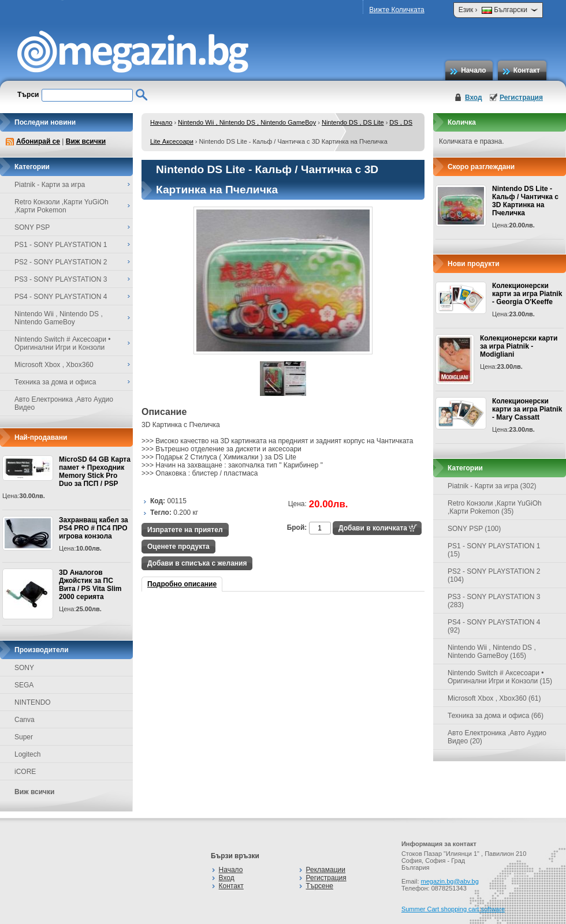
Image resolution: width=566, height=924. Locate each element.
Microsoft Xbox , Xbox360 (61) (494, 698)
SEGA (24, 685)
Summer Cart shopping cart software (453, 909)
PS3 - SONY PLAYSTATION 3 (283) (494, 601)
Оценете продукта (178, 547)
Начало (473, 70)
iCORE (25, 772)
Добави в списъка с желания (197, 563)
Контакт (527, 70)
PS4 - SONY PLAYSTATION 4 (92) (494, 626)
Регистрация (521, 98)
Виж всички (86, 141)
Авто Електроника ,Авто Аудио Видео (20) (497, 737)
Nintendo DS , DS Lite (353, 122)
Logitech (27, 754)
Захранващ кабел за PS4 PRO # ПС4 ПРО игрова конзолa (94, 528)
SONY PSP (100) (474, 529)
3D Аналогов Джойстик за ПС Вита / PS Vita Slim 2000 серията (90, 585)
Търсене (320, 886)
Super (24, 737)
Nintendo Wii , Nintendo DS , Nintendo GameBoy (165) (492, 652)
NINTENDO (33, 702)
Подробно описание (182, 584)
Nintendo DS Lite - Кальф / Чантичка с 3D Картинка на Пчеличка (525, 201)
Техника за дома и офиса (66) (496, 716)
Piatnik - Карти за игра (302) (492, 486)
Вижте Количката (396, 10)
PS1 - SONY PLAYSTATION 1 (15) (494, 550)
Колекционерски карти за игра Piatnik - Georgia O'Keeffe (527, 294)
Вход (474, 98)
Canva (25, 720)
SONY (24, 668)
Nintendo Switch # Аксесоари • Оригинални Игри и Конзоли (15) (500, 677)
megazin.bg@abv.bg (450, 881)
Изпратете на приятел (185, 530)
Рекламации (326, 870)
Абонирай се (38, 141)
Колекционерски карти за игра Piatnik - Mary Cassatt (527, 409)
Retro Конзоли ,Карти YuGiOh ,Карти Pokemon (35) (495, 507)
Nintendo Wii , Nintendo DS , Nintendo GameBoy (247, 122)
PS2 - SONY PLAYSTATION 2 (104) (494, 575)
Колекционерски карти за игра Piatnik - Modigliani (519, 346)
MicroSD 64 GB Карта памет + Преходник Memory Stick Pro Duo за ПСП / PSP (95, 472)
